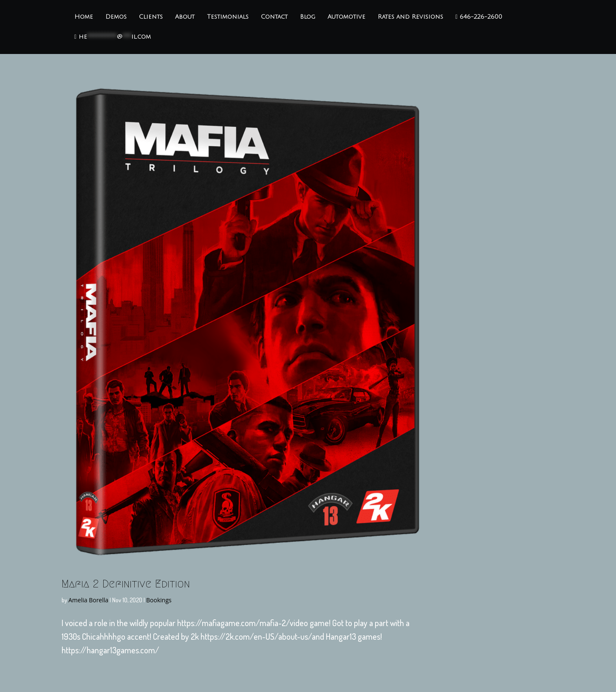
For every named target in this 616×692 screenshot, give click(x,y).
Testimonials (228, 17)
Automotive (346, 17)
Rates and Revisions (410, 17)
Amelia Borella (88, 600)
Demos (116, 17)
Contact (274, 17)
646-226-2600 (479, 17)
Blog (308, 17)
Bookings (159, 600)
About (185, 17)
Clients (151, 17)
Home (84, 17)
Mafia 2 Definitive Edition (126, 584)
